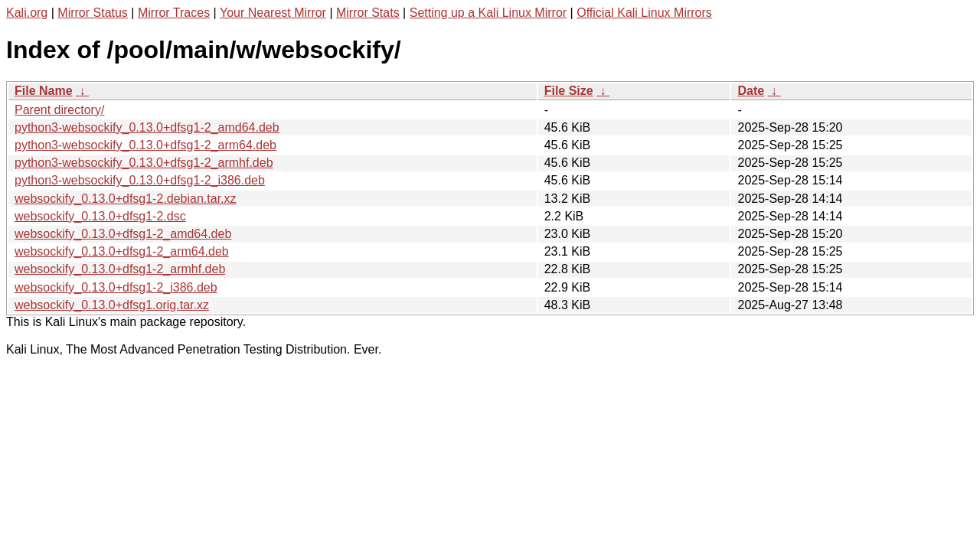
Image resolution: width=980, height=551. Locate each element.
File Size (569, 91)
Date (751, 91)
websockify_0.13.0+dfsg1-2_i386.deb (116, 287)
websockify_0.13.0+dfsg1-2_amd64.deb (123, 234)
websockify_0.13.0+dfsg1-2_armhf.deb (120, 269)
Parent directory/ (59, 110)
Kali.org (27, 13)
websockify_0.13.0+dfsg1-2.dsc (100, 216)
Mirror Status (93, 13)
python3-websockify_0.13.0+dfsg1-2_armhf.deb (144, 163)
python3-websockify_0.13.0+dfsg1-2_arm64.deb (145, 145)
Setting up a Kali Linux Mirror (488, 13)
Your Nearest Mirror (273, 13)
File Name (44, 91)
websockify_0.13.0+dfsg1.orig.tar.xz (112, 305)
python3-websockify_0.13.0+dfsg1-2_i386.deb (140, 180)
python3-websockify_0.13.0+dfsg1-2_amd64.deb (147, 127)
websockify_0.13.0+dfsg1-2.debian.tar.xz (126, 199)
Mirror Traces (174, 13)
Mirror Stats (368, 13)
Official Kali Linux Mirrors (644, 13)
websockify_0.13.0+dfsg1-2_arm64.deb (122, 251)
